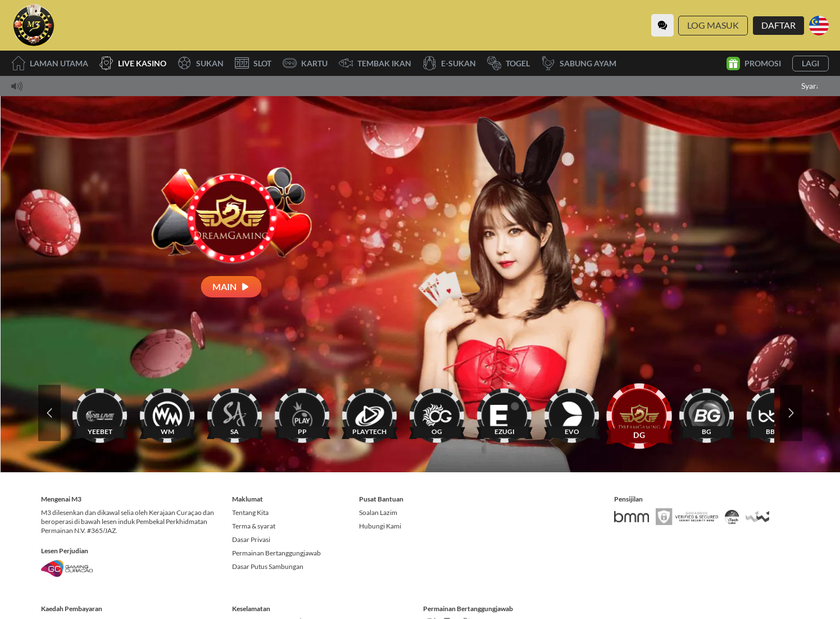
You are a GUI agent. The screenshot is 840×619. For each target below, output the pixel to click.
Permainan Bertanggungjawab (276, 553)
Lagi (811, 63)
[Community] (662, 25)
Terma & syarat (254, 526)
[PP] (302, 413)
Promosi (754, 64)
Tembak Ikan (375, 63)
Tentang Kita (250, 512)
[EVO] (572, 413)
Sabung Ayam (579, 63)
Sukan (201, 63)
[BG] (707, 413)
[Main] (231, 286)
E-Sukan (449, 63)
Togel (508, 63)
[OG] (437, 413)
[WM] (167, 413)
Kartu (305, 63)
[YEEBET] (100, 413)
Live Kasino (133, 63)
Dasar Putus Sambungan (268, 566)
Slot (253, 63)
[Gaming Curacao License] (67, 568)
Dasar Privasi (251, 539)
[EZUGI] (505, 413)
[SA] (235, 413)
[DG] (639, 413)
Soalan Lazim (378, 512)
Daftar (778, 25)
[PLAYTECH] (370, 413)
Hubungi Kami (380, 526)
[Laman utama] (34, 25)
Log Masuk (713, 25)
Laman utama (50, 63)
